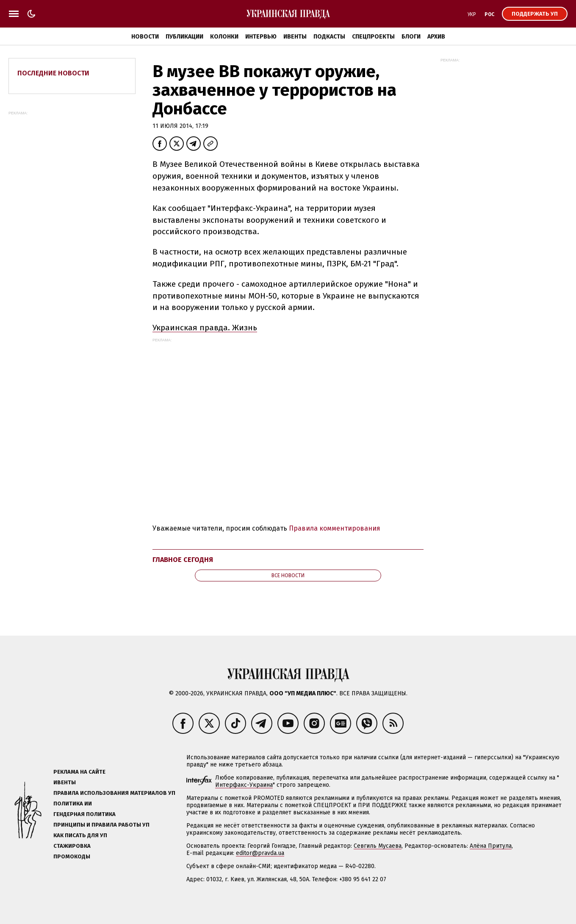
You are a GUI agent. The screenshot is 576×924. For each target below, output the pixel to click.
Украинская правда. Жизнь (205, 328)
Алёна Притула (491, 846)
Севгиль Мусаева (378, 846)
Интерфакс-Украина (244, 785)
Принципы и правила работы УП (101, 825)
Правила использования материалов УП (114, 793)
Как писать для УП (80, 835)
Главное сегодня (183, 560)
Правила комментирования (335, 528)
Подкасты (329, 37)
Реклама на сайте (79, 772)
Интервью (261, 37)
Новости (145, 37)
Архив (436, 37)
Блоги (411, 37)
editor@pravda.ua (260, 853)
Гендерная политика (84, 814)
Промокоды (72, 856)
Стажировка (72, 846)
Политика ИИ (73, 804)
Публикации (184, 37)
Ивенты (295, 37)
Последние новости (53, 73)
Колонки (224, 37)
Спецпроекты (373, 37)
